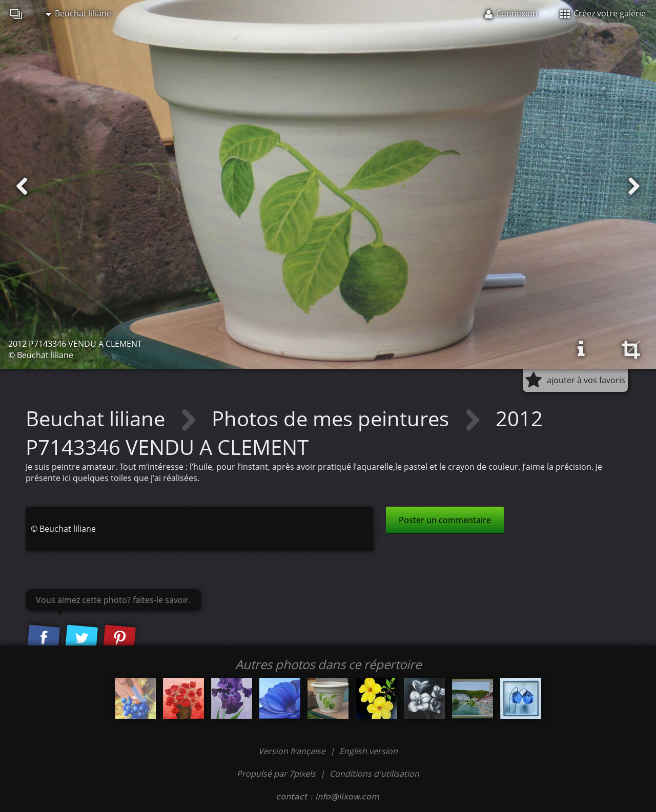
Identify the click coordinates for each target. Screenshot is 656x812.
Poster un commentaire (445, 520)
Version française (293, 751)
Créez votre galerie (603, 13)
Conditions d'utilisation (374, 774)
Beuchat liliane (78, 13)
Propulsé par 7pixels (276, 774)
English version (368, 751)
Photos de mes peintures (333, 418)
